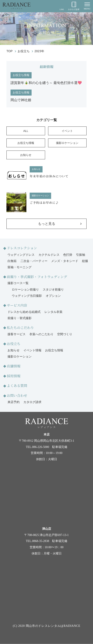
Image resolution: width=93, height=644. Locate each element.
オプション (53, 296)
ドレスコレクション (22, 248)
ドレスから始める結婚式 (24, 312)
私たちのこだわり (20, 328)
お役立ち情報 (21, 75)
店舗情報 (14, 366)
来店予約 (14, 402)
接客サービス (17, 334)
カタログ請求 (74, 6)
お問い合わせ (17, 395)
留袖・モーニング (20, 267)
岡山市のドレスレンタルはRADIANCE (53, 626)
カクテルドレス (49, 255)
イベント (67, 131)
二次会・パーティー (34, 261)
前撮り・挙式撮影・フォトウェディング (37, 277)
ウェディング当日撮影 (27, 296)
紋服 (85, 261)
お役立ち (14, 344)
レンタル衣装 (53, 312)
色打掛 (68, 255)
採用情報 (14, 376)
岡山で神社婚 (21, 100)
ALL (26, 131)
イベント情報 (32, 350)
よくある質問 (17, 386)
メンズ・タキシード (65, 261)
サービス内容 (17, 305)
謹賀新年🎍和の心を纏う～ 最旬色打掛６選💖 (46, 83)
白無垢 (12, 261)
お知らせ (26, 155)
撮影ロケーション (67, 143)
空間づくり (65, 334)
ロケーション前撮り (25, 290)
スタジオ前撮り (53, 290)
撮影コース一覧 (18, 283)
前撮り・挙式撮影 (20, 318)
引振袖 (81, 255)
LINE (62, 6)
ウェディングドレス (21, 255)
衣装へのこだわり (41, 334)
